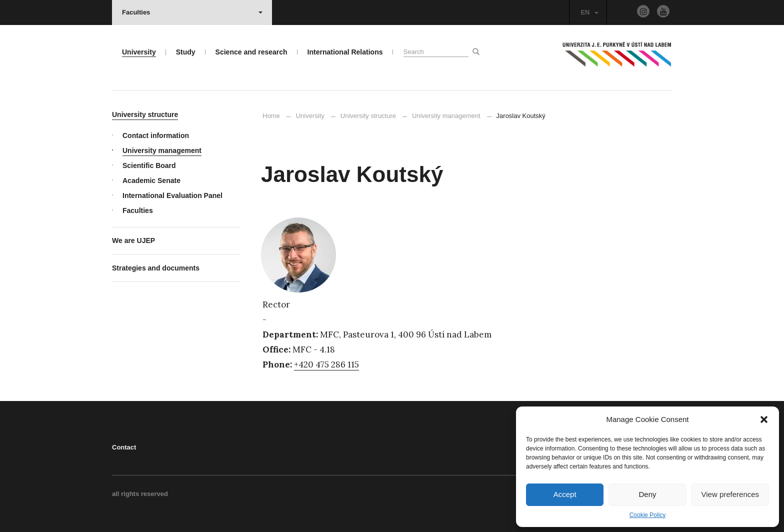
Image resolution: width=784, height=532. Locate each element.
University (310, 116)
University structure (368, 116)
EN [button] (589, 12)
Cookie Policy (648, 515)
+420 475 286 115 (326, 364)
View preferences (730, 494)
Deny (647, 494)
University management (441, 116)
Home (271, 116)
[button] (764, 419)
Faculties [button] (192, 12)
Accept (565, 494)
